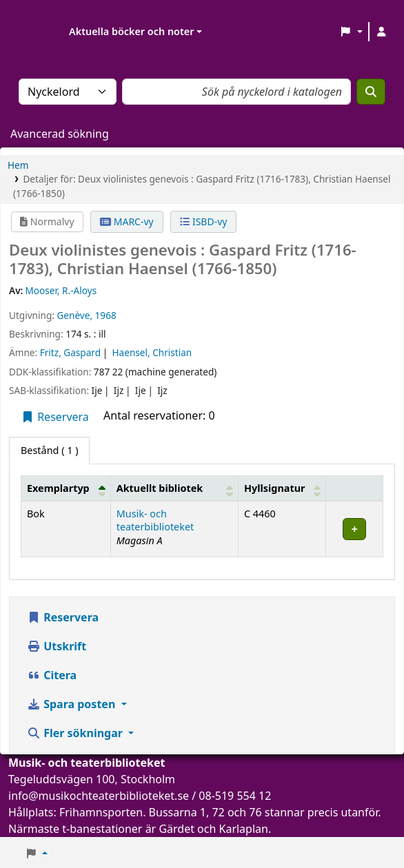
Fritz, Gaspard (70, 352)
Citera (52, 675)
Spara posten (72, 704)
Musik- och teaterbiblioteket (155, 520)
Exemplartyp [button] (58, 488)
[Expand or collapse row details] (355, 529)
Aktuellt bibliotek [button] (160, 488)
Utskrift (57, 646)
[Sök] (371, 92)
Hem (18, 165)
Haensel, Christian (152, 352)
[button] (351, 32)
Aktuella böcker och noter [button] (131, 31)
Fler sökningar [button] (76, 733)
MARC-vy (127, 221)
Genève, (74, 315)
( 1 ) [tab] (49, 450)
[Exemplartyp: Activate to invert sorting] (66, 488)
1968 (106, 315)
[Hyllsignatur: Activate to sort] (282, 488)
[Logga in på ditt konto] (381, 32)
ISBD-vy (203, 221)
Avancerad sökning (60, 134)
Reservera (55, 417)
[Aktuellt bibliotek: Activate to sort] (174, 488)
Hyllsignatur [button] (274, 488)
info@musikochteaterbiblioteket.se (99, 796)
